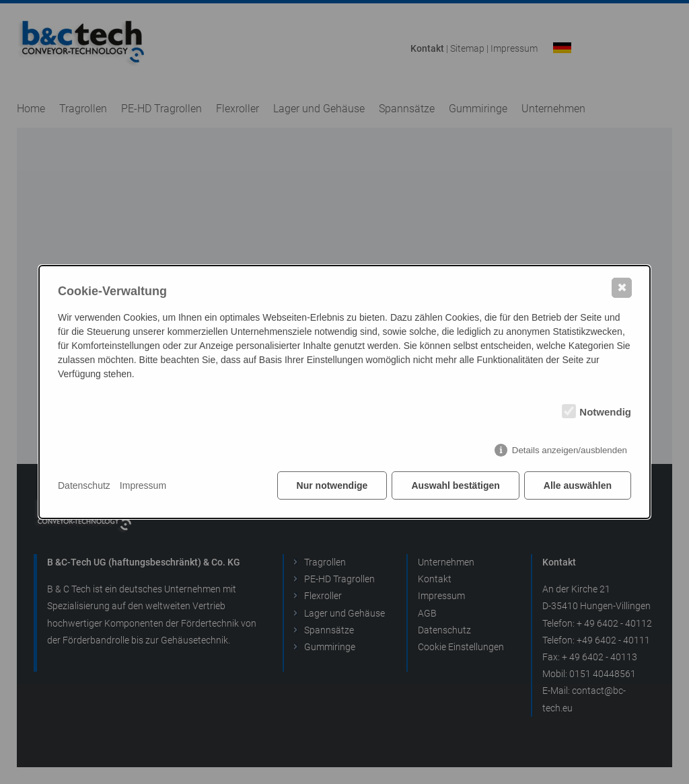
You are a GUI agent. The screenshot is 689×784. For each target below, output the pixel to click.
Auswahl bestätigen (455, 485)
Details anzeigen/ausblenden (570, 450)
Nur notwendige (332, 485)
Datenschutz (84, 485)
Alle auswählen (578, 485)
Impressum (143, 485)
